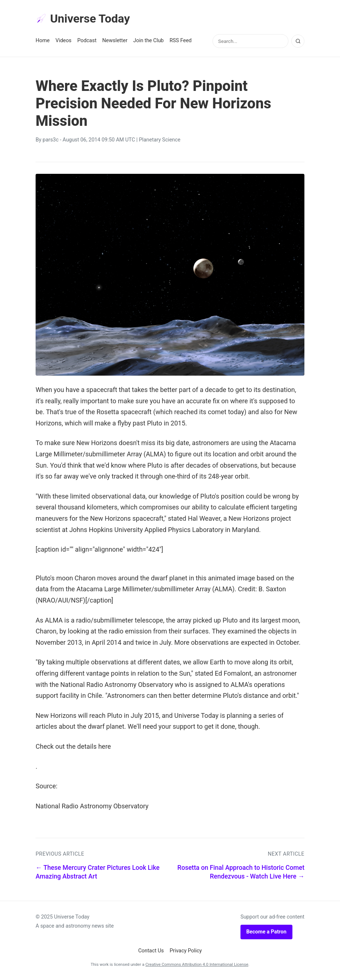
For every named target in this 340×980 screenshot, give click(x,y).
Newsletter (115, 41)
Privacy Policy (186, 951)
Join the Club (149, 41)
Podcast (87, 41)
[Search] (298, 41)
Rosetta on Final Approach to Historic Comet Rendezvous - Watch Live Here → (241, 872)
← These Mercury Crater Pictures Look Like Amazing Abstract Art (98, 872)
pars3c (50, 140)
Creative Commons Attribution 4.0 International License (197, 964)
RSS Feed (181, 41)
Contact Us (151, 951)
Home (43, 41)
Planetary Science (159, 140)
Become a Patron (266, 932)
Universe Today (83, 19)
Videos (64, 41)
